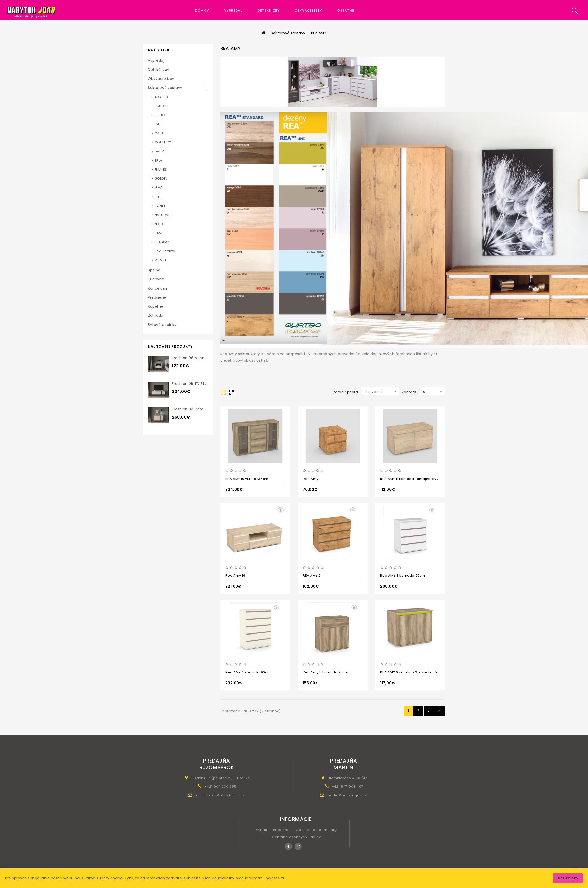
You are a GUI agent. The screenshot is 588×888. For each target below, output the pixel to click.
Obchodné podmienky (316, 830)
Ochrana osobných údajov (296, 837)
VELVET (161, 260)
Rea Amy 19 (235, 575)
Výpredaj (233, 10)
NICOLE (161, 224)
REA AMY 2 (312, 575)
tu (283, 878)
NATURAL (162, 215)
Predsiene (157, 297)
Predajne (281, 830)
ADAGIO (161, 97)
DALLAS (161, 151)
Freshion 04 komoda (191, 409)
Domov (202, 10)
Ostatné (346, 10)
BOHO (160, 115)
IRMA (159, 188)
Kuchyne (156, 279)
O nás (262, 830)
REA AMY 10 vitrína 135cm (247, 479)
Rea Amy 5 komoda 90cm (326, 672)
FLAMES (161, 169)
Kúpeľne (156, 306)
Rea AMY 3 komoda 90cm (403, 575)
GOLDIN (161, 179)
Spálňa (154, 270)
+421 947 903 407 (347, 787)
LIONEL (160, 206)
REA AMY (319, 33)
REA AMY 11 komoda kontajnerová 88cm (415, 479)
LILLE (158, 197)
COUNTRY (163, 142)
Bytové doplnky (162, 325)
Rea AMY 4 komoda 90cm (248, 672)
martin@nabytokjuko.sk (347, 795)
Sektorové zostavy (288, 33)
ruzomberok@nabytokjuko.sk (220, 795)
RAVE (159, 233)
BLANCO (162, 106)
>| (440, 711)
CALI (158, 124)
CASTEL (161, 133)
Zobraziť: (410, 392)
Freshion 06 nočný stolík (195, 358)
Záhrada (156, 315)
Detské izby (269, 10)
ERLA (159, 160)
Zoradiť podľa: (346, 392)
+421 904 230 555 (220, 787)
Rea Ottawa (165, 251)
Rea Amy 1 (312, 479)
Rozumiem (568, 878)
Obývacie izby (308, 10)
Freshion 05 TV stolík (191, 384)
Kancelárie (158, 288)
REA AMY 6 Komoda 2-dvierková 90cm (414, 672)
